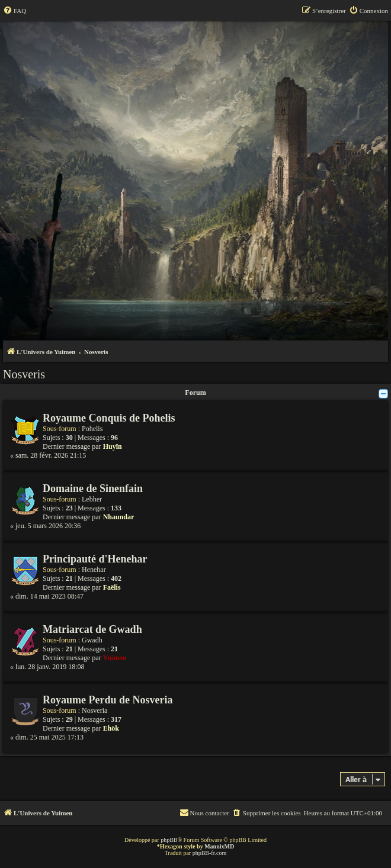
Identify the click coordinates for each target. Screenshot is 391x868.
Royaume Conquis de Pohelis (109, 418)
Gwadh (92, 640)
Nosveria (94, 711)
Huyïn (113, 446)
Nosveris (24, 374)
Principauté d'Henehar (95, 559)
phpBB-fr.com (210, 853)
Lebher (92, 499)
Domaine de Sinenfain (93, 488)
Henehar (94, 570)
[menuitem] (15, 11)
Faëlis (112, 587)
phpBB (169, 840)
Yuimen (115, 658)
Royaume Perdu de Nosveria (108, 700)
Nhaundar (119, 517)
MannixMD (219, 846)
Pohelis (92, 429)
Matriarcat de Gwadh (92, 629)
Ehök (111, 728)
